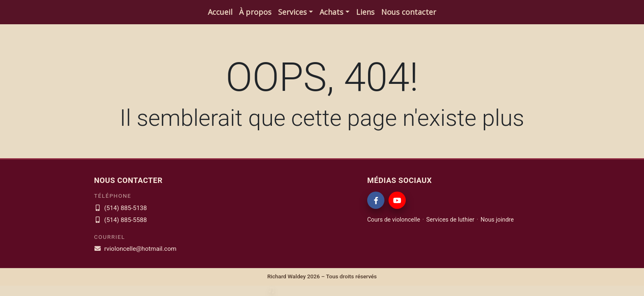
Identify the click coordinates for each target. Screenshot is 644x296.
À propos (255, 12)
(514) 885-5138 (121, 208)
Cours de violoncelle (394, 220)
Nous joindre (497, 220)
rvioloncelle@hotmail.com (135, 249)
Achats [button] (331, 12)
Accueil (220, 12)
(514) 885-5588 (121, 220)
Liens (365, 12)
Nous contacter (409, 12)
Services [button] (292, 12)
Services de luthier (450, 220)
